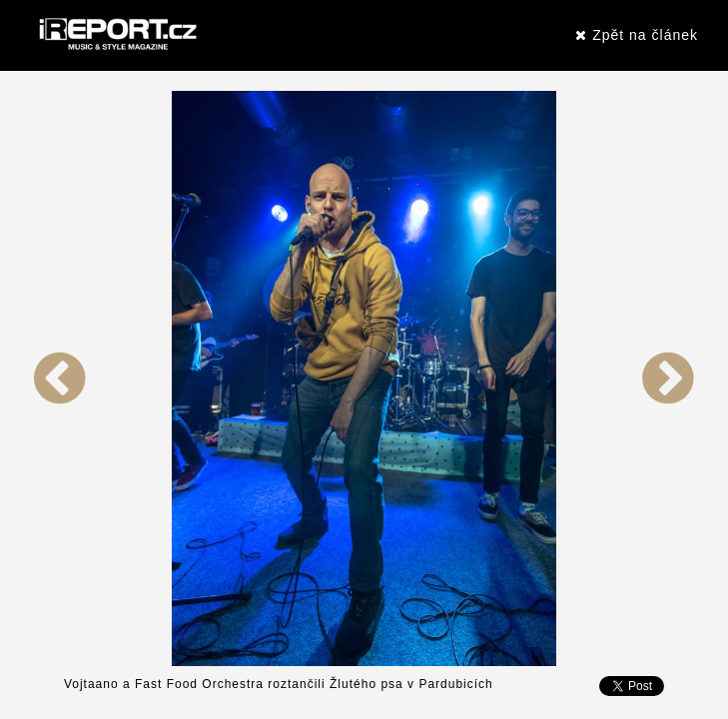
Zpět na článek (637, 35)
